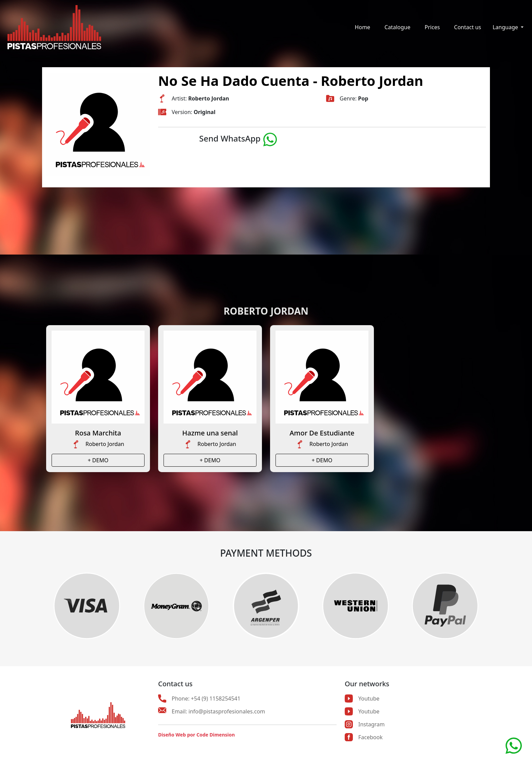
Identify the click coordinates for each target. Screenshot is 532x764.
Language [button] (506, 27)
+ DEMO (98, 460)
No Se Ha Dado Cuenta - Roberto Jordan (291, 81)
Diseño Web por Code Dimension (196, 735)
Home (363, 27)
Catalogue (397, 27)
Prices (432, 27)
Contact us (468, 27)
